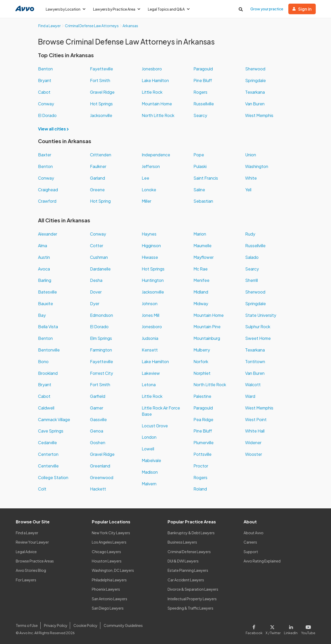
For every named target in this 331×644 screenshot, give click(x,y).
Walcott (253, 385)
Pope (199, 155)
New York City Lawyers (111, 533)
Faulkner (98, 166)
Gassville (98, 419)
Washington (257, 166)
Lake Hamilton (155, 80)
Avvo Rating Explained (262, 561)
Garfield (98, 396)
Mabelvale (151, 460)
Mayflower (204, 257)
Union (251, 155)
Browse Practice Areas (35, 561)
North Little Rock (158, 115)
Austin (44, 257)
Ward (250, 396)
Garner (97, 408)
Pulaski (200, 166)
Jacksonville (101, 115)
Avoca (44, 269)
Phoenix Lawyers (106, 589)
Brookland (48, 373)
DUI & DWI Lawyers (183, 561)
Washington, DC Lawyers (113, 570)
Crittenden (101, 155)
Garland (97, 178)
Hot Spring (100, 201)
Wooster (254, 454)
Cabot (44, 92)
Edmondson (101, 315)
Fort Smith (100, 80)
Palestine (202, 396)
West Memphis (259, 115)
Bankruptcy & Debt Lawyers (191, 533)
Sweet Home (258, 338)
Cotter (97, 246)
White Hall (255, 431)
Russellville (204, 104)
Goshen (98, 442)
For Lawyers (26, 580)
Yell (248, 190)
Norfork (201, 361)
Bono (43, 361)
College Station (53, 477)
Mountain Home (157, 104)
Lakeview (151, 373)
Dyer (95, 303)
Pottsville (202, 454)
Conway (46, 104)
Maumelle (202, 246)
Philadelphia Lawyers (109, 580)
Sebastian (203, 201)
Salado (252, 257)
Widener (253, 442)
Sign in (302, 9)
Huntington (153, 280)
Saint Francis (206, 178)
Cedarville (47, 442)
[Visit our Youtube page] (307, 629)
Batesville (47, 292)
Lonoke (149, 190)
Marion (200, 234)
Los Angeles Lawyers (109, 542)
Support (251, 552)
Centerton (48, 454)
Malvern (149, 484)
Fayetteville (101, 69)
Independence (156, 155)
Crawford (47, 201)
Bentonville (49, 350)
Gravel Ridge (102, 92)
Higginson (151, 246)
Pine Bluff (203, 80)
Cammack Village (54, 419)
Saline (199, 190)
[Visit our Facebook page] (255, 629)
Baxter (45, 155)
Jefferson (151, 166)
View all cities (55, 129)
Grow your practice (267, 9)
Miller (146, 201)
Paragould (203, 69)
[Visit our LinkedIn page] (291, 629)
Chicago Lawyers (106, 552)
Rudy (250, 234)
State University (261, 315)
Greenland (100, 466)
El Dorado (47, 115)
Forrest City (101, 373)
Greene (97, 190)
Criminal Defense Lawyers (189, 552)
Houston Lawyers (107, 561)
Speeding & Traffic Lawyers (190, 608)
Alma (43, 246)
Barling (45, 280)
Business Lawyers (182, 542)
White (251, 178)
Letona (149, 385)
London (149, 437)
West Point (256, 419)
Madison (150, 472)
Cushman (99, 257)
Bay (42, 315)
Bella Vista (48, 327)
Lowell (148, 449)
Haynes (149, 234)
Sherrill (251, 280)
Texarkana (255, 92)
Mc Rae (201, 269)
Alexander (48, 234)
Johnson (150, 303)
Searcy (200, 115)
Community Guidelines (123, 625)
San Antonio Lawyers (110, 599)
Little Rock (152, 92)
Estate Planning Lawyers (188, 570)
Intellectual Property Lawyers (192, 599)
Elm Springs (101, 338)
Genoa (97, 431)
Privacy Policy (56, 625)
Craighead (48, 190)
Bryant (45, 80)
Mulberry (202, 350)
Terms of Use (27, 625)
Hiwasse (150, 257)
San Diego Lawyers (108, 608)
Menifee (201, 280)
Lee (145, 178)
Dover (96, 292)
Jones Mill (151, 315)
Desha (96, 280)
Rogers (200, 92)
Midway (201, 303)
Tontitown (255, 361)
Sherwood (255, 69)
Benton (45, 69)
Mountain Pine (207, 327)
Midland (201, 292)
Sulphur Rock (258, 327)
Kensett (150, 350)
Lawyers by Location (66, 9)
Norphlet (202, 373)
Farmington (101, 350)
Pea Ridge (203, 419)
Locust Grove (155, 426)
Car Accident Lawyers (186, 580)
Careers (250, 542)
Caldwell (46, 408)
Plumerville (204, 442)
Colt (42, 489)
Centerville (48, 466)
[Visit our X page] (273, 629)
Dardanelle (100, 269)
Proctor (201, 466)
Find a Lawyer (27, 533)
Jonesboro (152, 69)
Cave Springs (51, 431)
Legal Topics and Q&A (169, 9)
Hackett (98, 489)
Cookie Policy (85, 625)
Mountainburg (207, 338)
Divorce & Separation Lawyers (193, 589)
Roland (200, 489)
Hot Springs (101, 104)
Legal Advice (26, 552)
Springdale (255, 80)
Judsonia (150, 338)
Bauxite (46, 303)
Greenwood (102, 477)
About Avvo (254, 533)
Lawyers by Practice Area (117, 9)
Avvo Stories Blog (31, 570)
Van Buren (255, 104)
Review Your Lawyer (32, 542)
